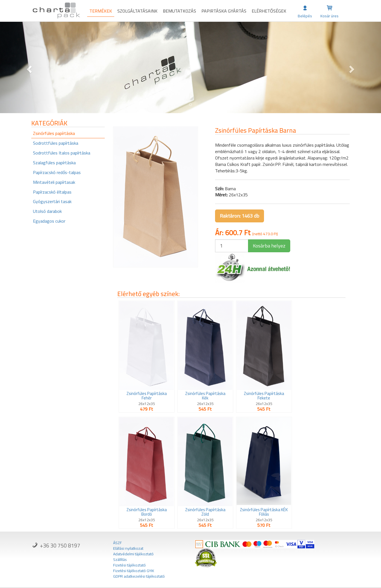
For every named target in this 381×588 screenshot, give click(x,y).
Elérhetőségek (269, 11)
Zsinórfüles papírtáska (54, 133)
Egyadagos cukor (49, 221)
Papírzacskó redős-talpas (57, 172)
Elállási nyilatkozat (128, 548)
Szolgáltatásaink (137, 11)
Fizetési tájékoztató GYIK (134, 571)
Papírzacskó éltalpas (52, 192)
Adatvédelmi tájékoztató (133, 554)
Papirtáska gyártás (224, 11)
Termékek (101, 11)
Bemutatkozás (179, 11)
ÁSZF (117, 543)
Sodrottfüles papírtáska (56, 143)
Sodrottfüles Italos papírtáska (62, 153)
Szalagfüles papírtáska (54, 163)
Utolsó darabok (47, 211)
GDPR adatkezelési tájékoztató (139, 576)
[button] (29, 67)
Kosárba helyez (269, 246)
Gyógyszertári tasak (52, 201)
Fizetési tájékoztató (129, 565)
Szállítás (120, 560)
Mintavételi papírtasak (54, 182)
